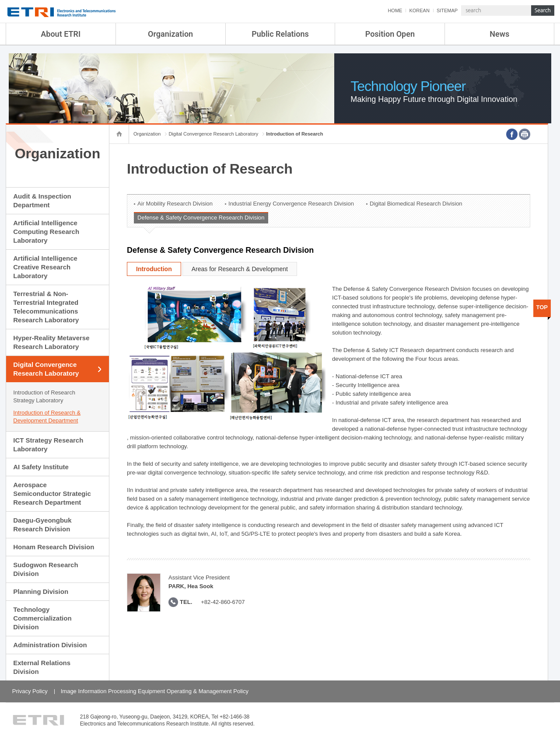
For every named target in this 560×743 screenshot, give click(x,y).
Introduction (154, 269)
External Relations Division (42, 667)
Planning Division (41, 591)
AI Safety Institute (41, 467)
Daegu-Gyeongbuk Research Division (42, 525)
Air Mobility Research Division (175, 204)
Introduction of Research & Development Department (47, 417)
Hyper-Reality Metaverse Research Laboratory (51, 342)
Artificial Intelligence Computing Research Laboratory (46, 232)
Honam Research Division (54, 547)
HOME (395, 10)
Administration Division (50, 645)
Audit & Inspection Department (42, 201)
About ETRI (61, 34)
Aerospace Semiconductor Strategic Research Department (52, 494)
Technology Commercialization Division (42, 618)
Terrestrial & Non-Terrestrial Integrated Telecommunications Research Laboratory (46, 307)
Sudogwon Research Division (45, 569)
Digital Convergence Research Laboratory (46, 369)
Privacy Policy (30, 691)
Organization (170, 34)
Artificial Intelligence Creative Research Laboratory (45, 267)
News (499, 34)
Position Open (390, 34)
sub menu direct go (0, 0)
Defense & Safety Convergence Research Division (201, 218)
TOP (542, 307)
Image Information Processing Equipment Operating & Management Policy (155, 691)
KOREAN (419, 10)
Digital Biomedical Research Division (416, 204)
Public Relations (280, 34)
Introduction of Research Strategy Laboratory (44, 396)
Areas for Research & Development (240, 269)
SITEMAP (447, 10)
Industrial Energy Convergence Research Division (291, 204)
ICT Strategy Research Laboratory (48, 445)
